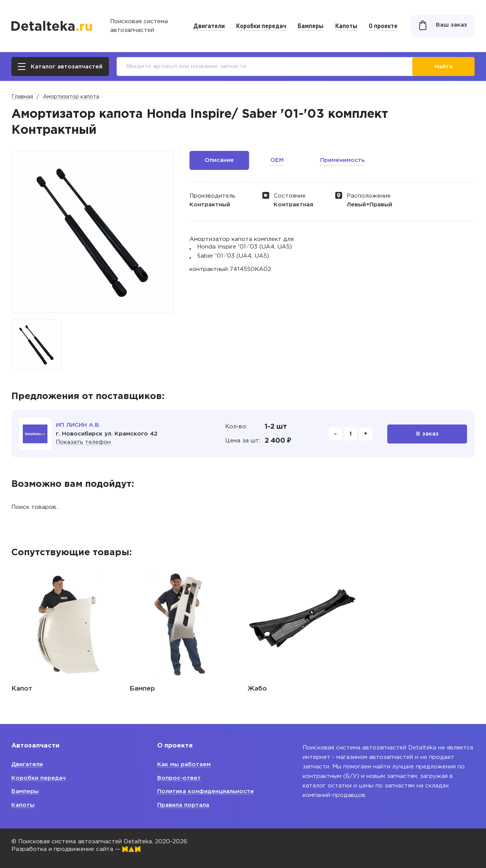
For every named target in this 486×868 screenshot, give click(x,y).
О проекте (383, 26)
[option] (36, 345)
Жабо (257, 689)
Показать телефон (83, 442)
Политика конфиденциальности (205, 791)
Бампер (142, 689)
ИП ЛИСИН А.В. (78, 425)
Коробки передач (261, 26)
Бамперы (311, 26)
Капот (22, 689)
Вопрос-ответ (179, 778)
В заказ (427, 434)
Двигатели (209, 26)
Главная (22, 97)
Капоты (346, 26)
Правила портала (183, 805)
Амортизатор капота (71, 97)
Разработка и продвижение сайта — (76, 849)
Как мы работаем (184, 764)
